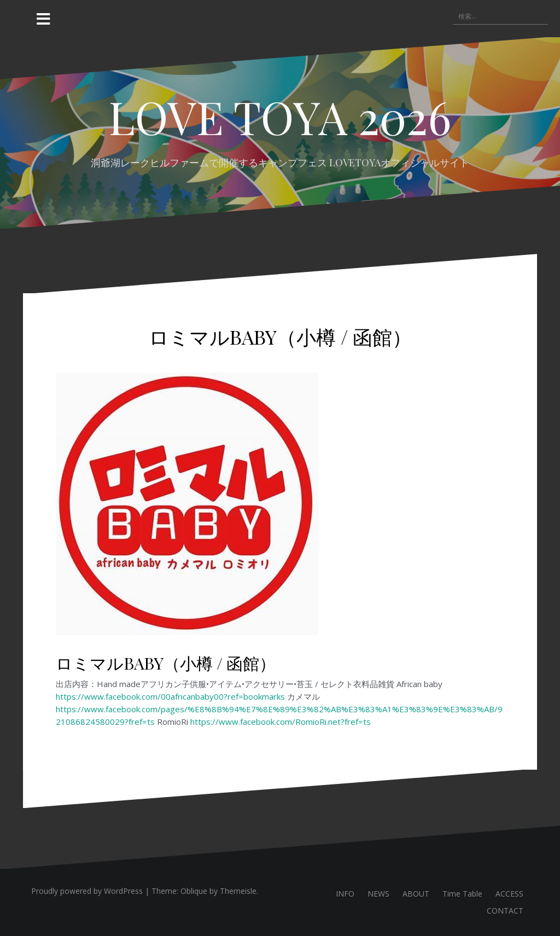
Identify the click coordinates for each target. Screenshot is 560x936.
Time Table (462, 894)
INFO (345, 894)
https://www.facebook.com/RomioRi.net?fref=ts (281, 722)
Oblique (194, 891)
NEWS (378, 894)
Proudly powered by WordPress (87, 891)
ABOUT (416, 894)
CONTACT (505, 911)
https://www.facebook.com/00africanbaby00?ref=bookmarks (170, 696)
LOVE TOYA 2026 (280, 117)
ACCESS (509, 894)
